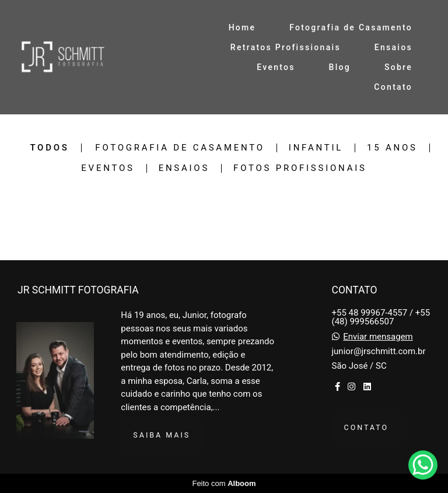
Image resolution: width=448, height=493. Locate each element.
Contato (393, 87)
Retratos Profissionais (286, 47)
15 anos (392, 148)
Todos (49, 148)
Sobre (398, 67)
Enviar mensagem (378, 337)
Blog (340, 67)
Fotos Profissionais (300, 168)
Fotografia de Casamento (351, 27)
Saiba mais (162, 435)
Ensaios (393, 47)
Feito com (224, 483)
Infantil (316, 148)
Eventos (276, 67)
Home (242, 27)
